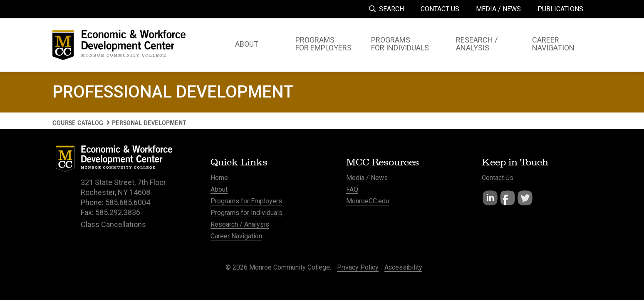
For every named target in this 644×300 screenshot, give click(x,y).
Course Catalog (78, 123)
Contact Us (498, 178)
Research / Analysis (240, 224)
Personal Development (149, 123)
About (219, 189)
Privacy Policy (358, 267)
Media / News (367, 178)
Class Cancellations (113, 224)
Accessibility (403, 267)
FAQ (352, 189)
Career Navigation (236, 236)
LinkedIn (490, 198)
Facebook (508, 198)
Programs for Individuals (246, 213)
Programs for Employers (246, 201)
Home (219, 178)
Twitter (525, 198)
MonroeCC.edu (368, 201)
